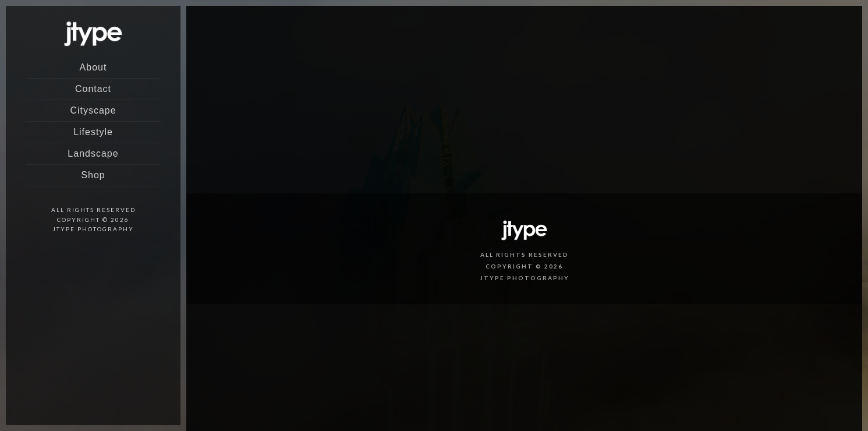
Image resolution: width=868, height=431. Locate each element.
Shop (93, 175)
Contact (93, 89)
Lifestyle (93, 132)
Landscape (93, 153)
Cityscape (93, 110)
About (93, 67)
